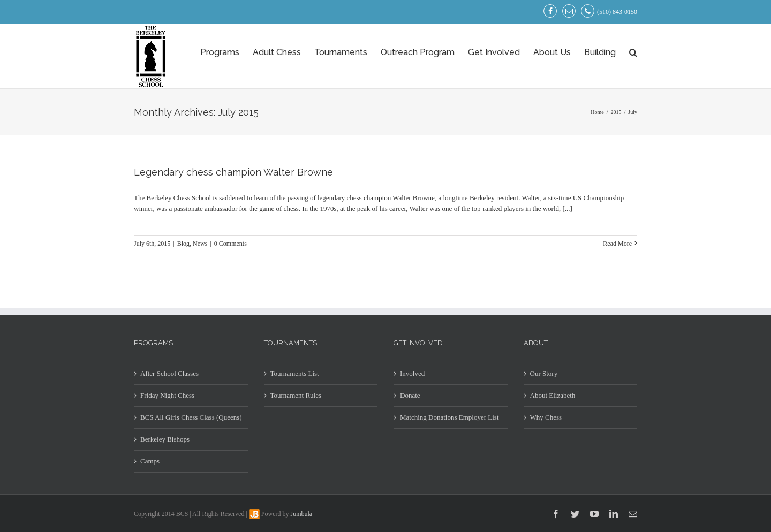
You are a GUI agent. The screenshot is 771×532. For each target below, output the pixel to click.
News (200, 244)
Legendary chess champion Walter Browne (233, 172)
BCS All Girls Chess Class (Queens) (191, 417)
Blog (183, 244)
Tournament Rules (296, 395)
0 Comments (230, 244)
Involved (412, 373)
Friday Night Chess (167, 395)
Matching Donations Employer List (449, 417)
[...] (568, 208)
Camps (150, 461)
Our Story (544, 373)
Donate (410, 395)
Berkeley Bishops (165, 439)
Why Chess (546, 417)
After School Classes (169, 373)
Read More (617, 244)
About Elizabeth (553, 395)
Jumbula (302, 514)
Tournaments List (295, 373)
